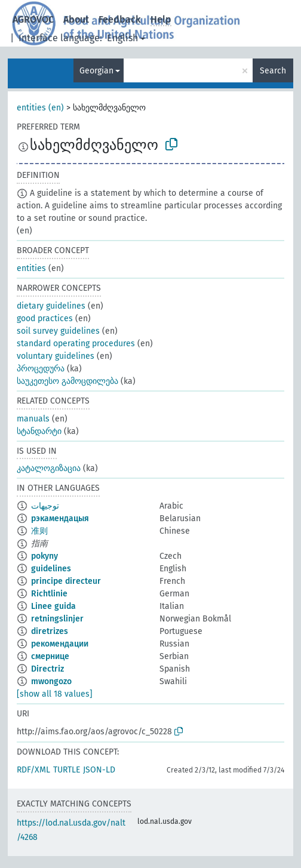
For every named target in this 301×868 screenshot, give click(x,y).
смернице (50, 656)
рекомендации (60, 644)
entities (31, 268)
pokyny (44, 556)
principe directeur (66, 581)
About (76, 19)
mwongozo (51, 681)
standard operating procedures (76, 344)
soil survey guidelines (58, 331)
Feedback (120, 19)
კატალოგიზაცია (49, 468)
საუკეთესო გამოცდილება (67, 381)
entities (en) (40, 108)
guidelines (51, 569)
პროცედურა (41, 369)
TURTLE (67, 770)
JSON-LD (99, 770)
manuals (33, 419)
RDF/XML (33, 770)
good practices (45, 318)
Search (273, 71)
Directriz (47, 669)
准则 (39, 531)
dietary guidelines (51, 306)
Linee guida (53, 606)
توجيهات (45, 506)
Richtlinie (49, 594)
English (122, 38)
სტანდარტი (39, 431)
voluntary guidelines (56, 356)
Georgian (96, 71)
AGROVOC (33, 19)
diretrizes (50, 631)
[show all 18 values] (55, 694)
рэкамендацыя (60, 518)
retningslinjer (57, 619)
